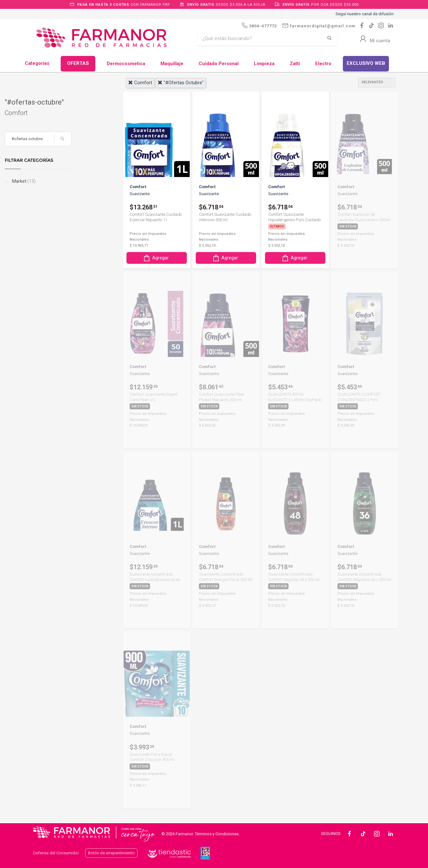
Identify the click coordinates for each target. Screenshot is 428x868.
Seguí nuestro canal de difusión (365, 14)
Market (52, 181)
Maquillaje (172, 64)
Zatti (295, 64)
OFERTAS (78, 63)
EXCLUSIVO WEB (366, 63)
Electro (323, 64)
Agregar (156, 258)
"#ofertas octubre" (181, 83)
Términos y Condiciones (217, 834)
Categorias (37, 63)
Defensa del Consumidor (56, 853)
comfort (140, 83)
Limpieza (264, 64)
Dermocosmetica (126, 64)
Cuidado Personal (219, 64)
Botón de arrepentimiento (111, 853)
